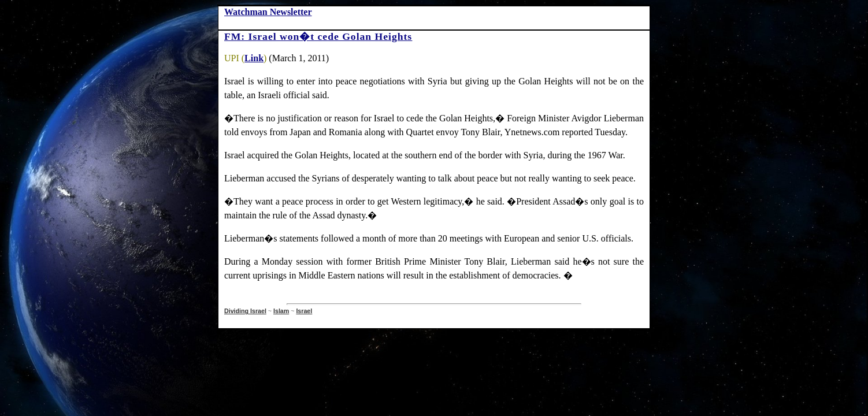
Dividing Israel (245, 311)
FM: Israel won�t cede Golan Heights (318, 36)
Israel (304, 311)
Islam (281, 311)
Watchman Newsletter (268, 12)
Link (254, 58)
